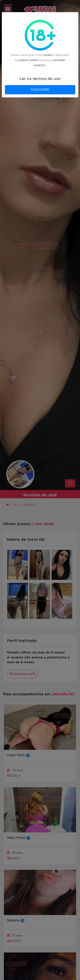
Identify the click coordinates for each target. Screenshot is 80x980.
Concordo (40, 90)
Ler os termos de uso (40, 79)
